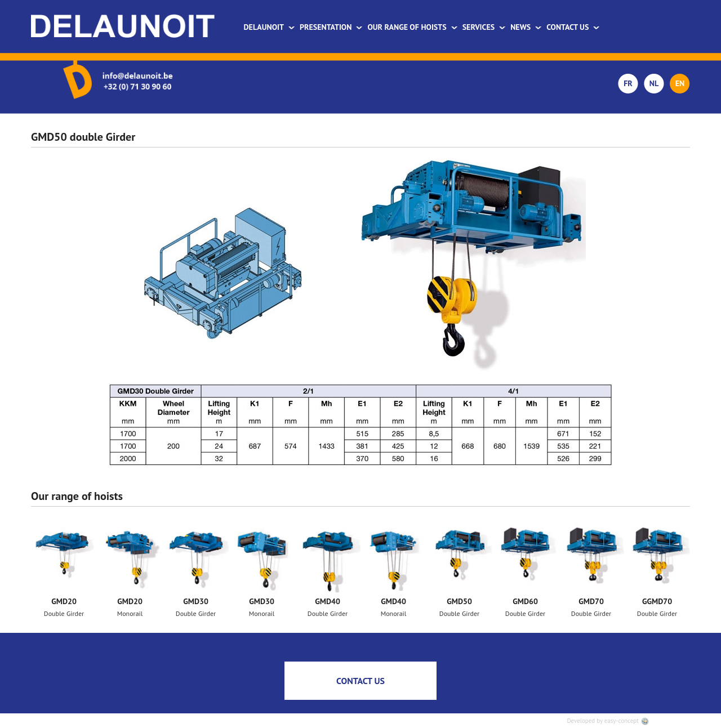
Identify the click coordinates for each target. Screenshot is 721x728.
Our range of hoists (412, 27)
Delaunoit (270, 27)
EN (680, 83)
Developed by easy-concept (608, 721)
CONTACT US (360, 681)
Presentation (331, 27)
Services (484, 27)
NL (654, 83)
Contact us (573, 27)
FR (628, 83)
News (526, 27)
